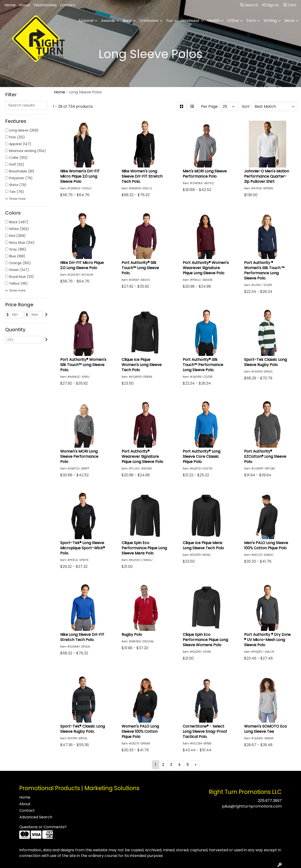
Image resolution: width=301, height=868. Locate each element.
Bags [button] (127, 21)
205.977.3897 (270, 801)
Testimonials (45, 5)
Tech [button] (251, 21)
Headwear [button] (190, 21)
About (24, 5)
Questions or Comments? (43, 827)
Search (249, 5)
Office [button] (233, 21)
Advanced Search (36, 817)
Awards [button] (108, 21)
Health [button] (214, 21)
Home (10, 5)
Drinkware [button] (149, 21)
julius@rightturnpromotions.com (252, 806)
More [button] (289, 21)
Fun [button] (170, 21)
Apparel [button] (86, 21)
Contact (68, 5)
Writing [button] (270, 21)
